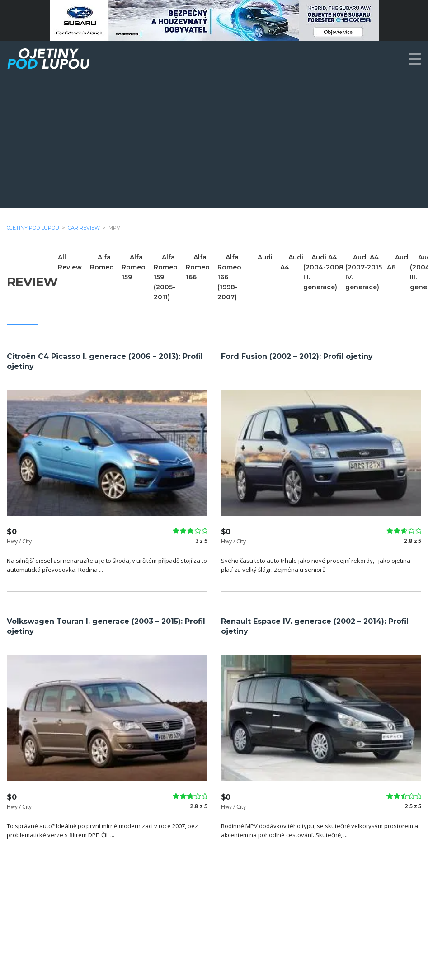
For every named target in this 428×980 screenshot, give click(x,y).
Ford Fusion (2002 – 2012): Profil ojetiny (297, 356)
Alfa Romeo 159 (134, 267)
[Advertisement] (214, 145)
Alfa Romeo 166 (198, 267)
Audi (266, 257)
